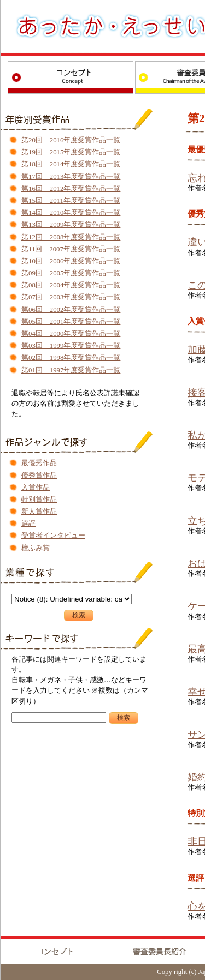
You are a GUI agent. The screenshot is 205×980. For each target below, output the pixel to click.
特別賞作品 (39, 500)
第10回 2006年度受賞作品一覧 (71, 261)
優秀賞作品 (39, 476)
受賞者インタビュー (53, 536)
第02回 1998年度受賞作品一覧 (71, 358)
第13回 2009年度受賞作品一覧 (71, 225)
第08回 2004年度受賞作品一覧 (71, 285)
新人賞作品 (39, 512)
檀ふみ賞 (36, 548)
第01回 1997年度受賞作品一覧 (71, 370)
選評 (28, 524)
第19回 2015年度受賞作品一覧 (71, 152)
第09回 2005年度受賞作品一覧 (71, 273)
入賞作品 (36, 488)
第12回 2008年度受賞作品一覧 (71, 237)
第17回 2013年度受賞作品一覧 (71, 177)
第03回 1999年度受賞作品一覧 (71, 346)
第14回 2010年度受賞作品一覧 (71, 213)
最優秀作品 (39, 463)
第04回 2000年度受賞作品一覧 (71, 334)
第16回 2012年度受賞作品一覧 (71, 189)
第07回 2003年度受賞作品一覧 (71, 297)
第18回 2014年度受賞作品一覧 (71, 164)
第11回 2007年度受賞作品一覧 (71, 249)
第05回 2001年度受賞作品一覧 (71, 322)
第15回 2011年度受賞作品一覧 (71, 201)
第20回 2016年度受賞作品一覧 (71, 140)
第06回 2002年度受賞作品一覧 (71, 310)
